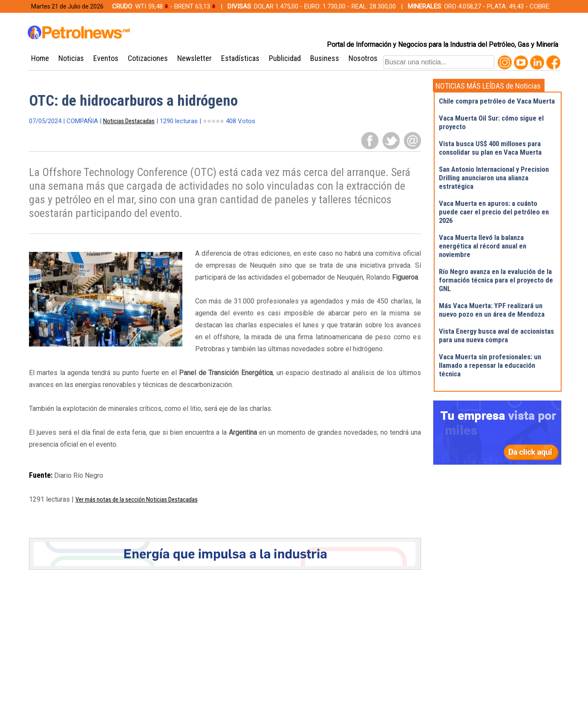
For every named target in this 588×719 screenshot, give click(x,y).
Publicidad (285, 58)
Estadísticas (240, 58)
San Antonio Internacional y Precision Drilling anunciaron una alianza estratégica (494, 178)
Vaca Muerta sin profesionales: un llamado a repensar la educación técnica (490, 365)
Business (325, 58)
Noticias (71, 58)
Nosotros (363, 58)
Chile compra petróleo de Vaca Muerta (497, 101)
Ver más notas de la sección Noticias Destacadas (137, 500)
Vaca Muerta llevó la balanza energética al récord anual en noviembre (483, 246)
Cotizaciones (148, 58)
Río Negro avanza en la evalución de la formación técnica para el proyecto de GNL (496, 280)
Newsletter (195, 58)
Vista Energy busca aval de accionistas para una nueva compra (496, 335)
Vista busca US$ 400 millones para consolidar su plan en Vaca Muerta (490, 148)
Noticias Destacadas (129, 121)
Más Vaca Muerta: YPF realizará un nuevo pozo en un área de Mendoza (492, 310)
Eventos (106, 58)
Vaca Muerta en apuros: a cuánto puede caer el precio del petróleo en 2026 (494, 212)
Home (40, 58)
